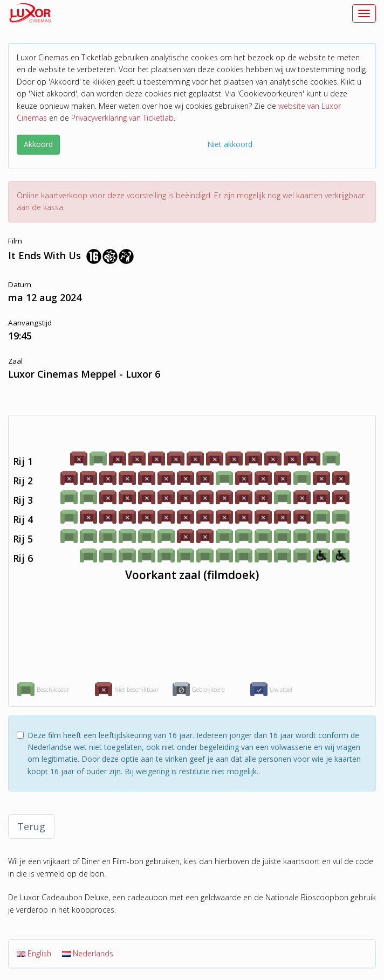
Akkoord (38, 144)
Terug (31, 826)
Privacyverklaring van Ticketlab (122, 118)
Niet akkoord (230, 144)
